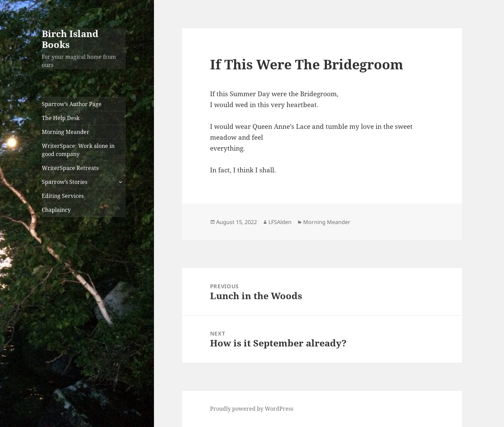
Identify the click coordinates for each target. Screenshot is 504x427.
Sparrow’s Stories (65, 182)
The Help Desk (61, 118)
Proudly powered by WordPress (252, 409)
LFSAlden (280, 222)
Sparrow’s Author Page (72, 104)
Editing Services (63, 196)
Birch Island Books (70, 39)
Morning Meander (66, 132)
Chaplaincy (56, 210)
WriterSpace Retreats (70, 168)
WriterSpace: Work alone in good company (78, 150)
